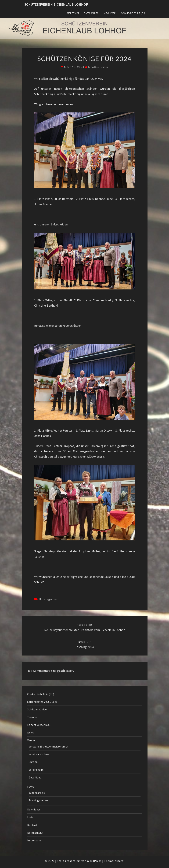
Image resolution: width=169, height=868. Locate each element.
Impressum (73, 13)
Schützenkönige (37, 709)
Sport (31, 786)
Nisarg (119, 861)
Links (30, 817)
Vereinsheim (36, 770)
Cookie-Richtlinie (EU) (133, 13)
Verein (31, 740)
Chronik (33, 762)
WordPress (94, 861)
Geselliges (35, 777)
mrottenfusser (98, 67)
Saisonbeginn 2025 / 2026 (42, 702)
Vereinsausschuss (39, 754)
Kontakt (32, 825)
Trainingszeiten (38, 800)
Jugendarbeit (37, 793)
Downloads (34, 809)
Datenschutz (91, 13)
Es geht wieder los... (39, 725)
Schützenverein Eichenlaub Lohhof (56, 4)
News (30, 732)
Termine (32, 717)
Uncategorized (48, 599)
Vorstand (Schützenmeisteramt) (48, 746)
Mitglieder (110, 13)
